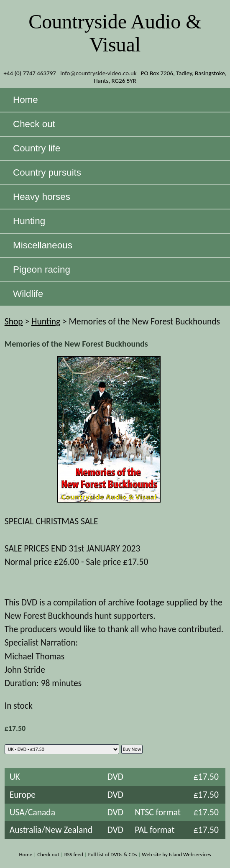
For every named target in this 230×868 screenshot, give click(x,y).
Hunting (46, 322)
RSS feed (74, 854)
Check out (48, 854)
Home (26, 854)
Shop (14, 322)
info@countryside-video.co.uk (98, 73)
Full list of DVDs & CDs (113, 854)
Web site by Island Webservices (176, 854)
